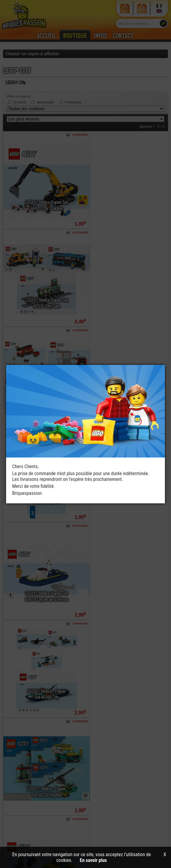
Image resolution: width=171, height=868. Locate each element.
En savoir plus (93, 860)
